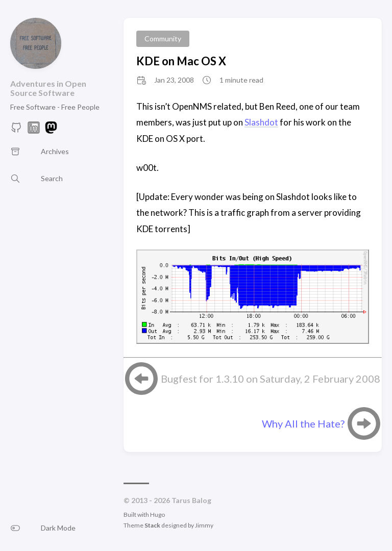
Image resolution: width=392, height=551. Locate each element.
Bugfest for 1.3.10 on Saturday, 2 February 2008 (271, 379)
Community (163, 39)
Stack (152, 525)
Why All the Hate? (303, 423)
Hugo (157, 515)
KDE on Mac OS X (181, 61)
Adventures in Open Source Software (48, 88)
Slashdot (261, 122)
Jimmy (204, 525)
